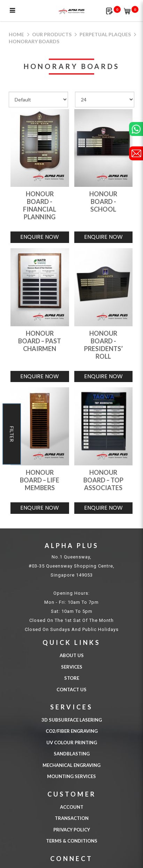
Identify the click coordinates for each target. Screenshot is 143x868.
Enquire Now (40, 237)
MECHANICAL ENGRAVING (71, 765)
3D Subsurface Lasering (72, 720)
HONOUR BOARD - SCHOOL (103, 201)
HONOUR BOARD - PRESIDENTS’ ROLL (103, 345)
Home (16, 34)
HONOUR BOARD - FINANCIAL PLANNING (40, 205)
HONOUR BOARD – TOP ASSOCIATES (103, 480)
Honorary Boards (34, 41)
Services (72, 667)
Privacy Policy (72, 830)
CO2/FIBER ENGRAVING (72, 731)
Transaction (72, 818)
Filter (12, 434)
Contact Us (71, 690)
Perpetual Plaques (105, 34)
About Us (72, 655)
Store (72, 678)
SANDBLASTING (72, 754)
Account (72, 807)
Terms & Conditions (72, 841)
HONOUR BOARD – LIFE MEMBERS (40, 480)
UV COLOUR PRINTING (72, 743)
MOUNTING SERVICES (71, 776)
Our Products (52, 34)
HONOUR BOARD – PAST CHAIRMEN (40, 341)
